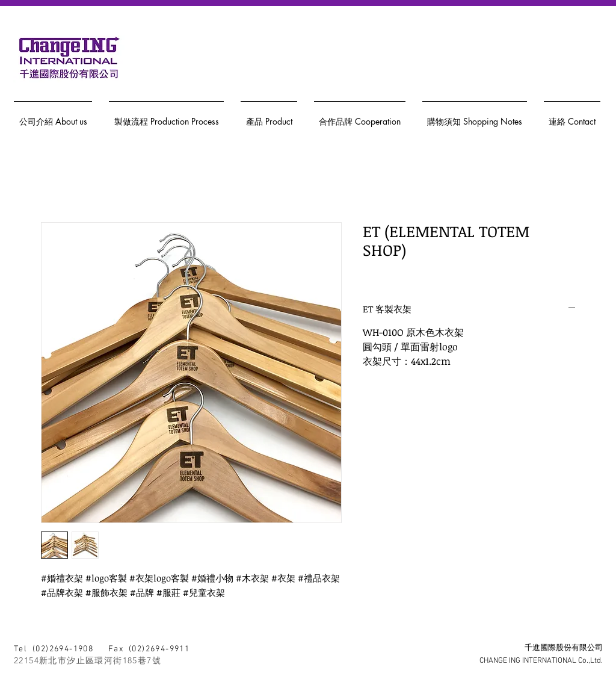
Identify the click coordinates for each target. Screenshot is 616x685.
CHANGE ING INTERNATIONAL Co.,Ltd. (541, 661)
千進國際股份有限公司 (564, 648)
